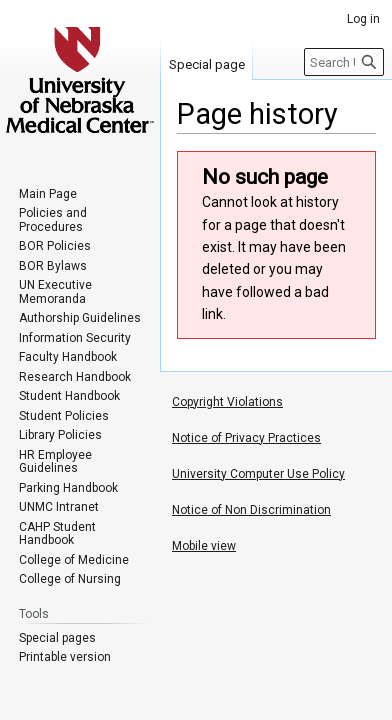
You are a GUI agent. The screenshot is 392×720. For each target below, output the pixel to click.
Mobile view (204, 546)
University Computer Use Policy (258, 474)
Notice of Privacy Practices (246, 438)
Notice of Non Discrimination (251, 510)
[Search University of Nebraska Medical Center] (344, 62)
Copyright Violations (227, 402)
